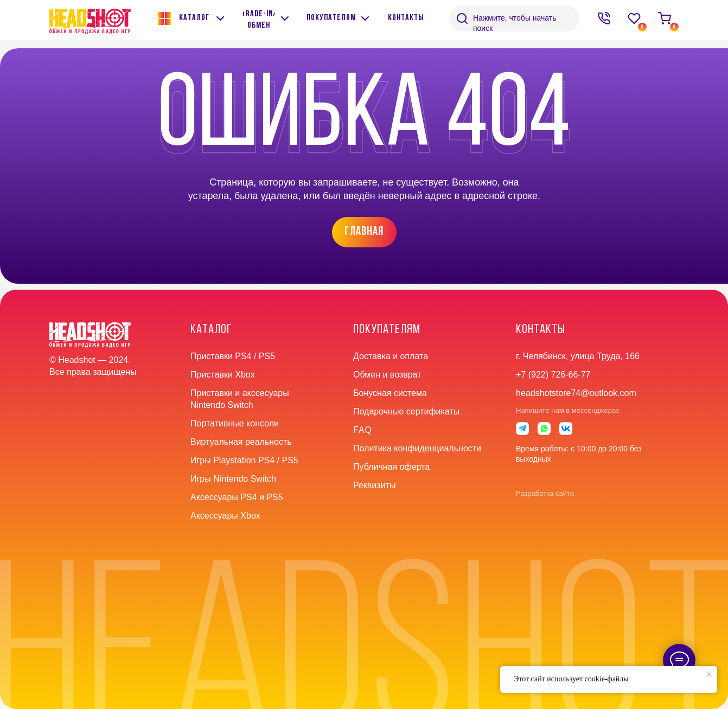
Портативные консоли (235, 423)
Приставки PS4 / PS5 (233, 356)
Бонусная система (390, 393)
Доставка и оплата (391, 356)
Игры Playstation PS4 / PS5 (244, 460)
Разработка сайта (545, 493)
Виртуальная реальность (241, 442)
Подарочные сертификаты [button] (406, 411)
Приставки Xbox (223, 375)
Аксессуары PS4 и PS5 (237, 497)
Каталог (211, 330)
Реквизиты (374, 485)
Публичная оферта (391, 467)
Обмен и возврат (387, 375)
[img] (285, 18)
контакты (541, 330)
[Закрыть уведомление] (709, 674)
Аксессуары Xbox (225, 516)
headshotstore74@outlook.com (576, 393)
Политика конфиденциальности (417, 448)
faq (363, 430)
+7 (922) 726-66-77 (553, 375)
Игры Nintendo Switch (233, 479)
